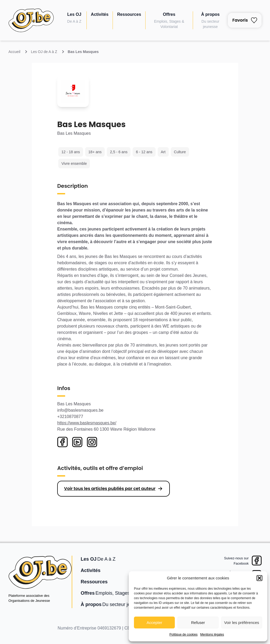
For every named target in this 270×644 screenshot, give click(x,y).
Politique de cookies (184, 635)
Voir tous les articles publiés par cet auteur (110, 489)
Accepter (154, 623)
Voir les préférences (242, 623)
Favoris (245, 20)
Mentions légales (212, 635)
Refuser (198, 623)
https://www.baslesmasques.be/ (87, 423)
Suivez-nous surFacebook (236, 561)
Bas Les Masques (83, 52)
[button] (259, 578)
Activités (100, 14)
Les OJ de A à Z (44, 52)
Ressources (129, 14)
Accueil (14, 52)
